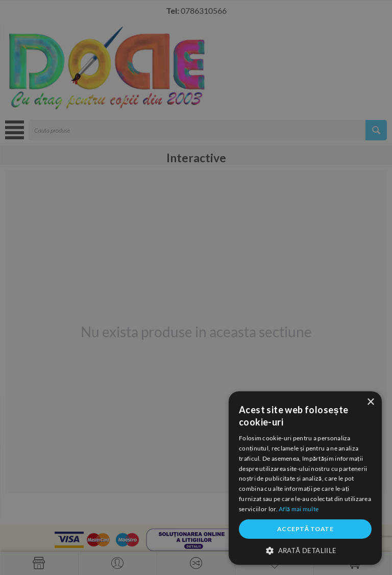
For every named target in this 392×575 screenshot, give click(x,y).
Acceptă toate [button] (305, 529)
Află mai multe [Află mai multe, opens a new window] (299, 509)
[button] (305, 550)
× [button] (370, 402)
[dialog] (196, 287)
